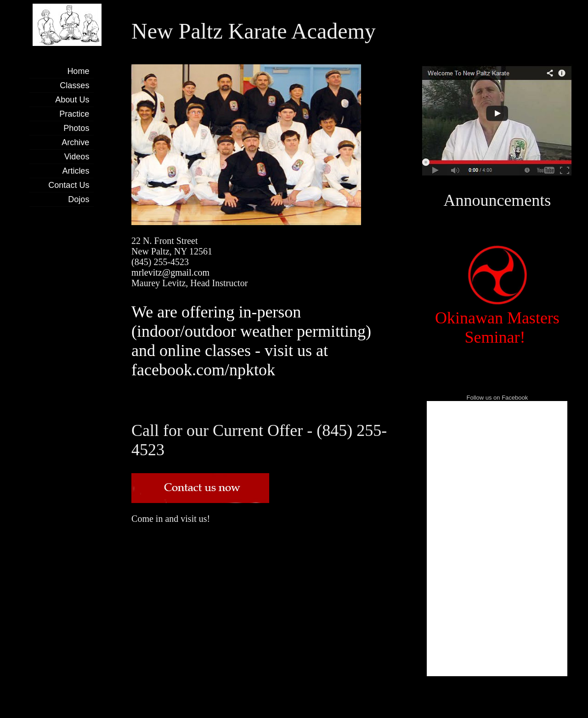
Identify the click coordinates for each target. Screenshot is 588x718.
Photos (76, 128)
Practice (74, 114)
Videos (77, 157)
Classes (74, 85)
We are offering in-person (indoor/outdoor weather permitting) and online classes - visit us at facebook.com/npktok (251, 341)
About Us (72, 100)
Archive (75, 142)
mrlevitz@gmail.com (170, 272)
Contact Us (69, 185)
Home (78, 71)
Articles (76, 171)
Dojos (79, 199)
